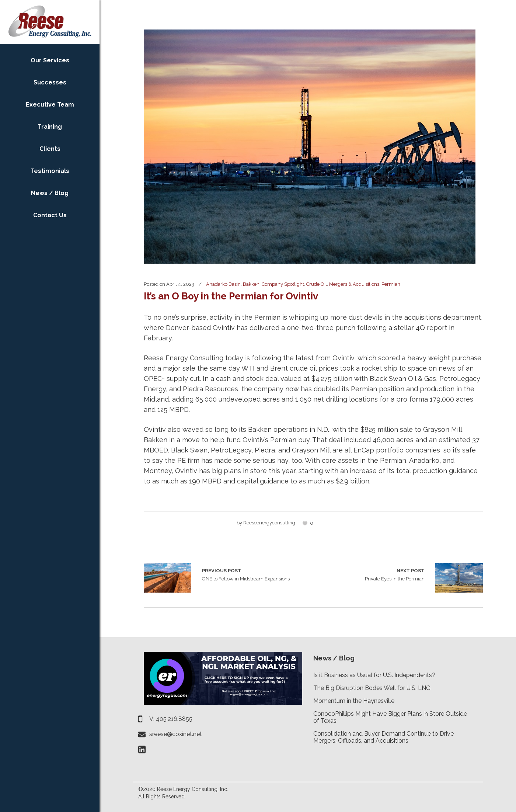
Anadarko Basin (223, 284)
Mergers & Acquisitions (354, 284)
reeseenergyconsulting (269, 523)
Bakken (251, 284)
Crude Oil (317, 284)
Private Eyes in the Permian (395, 574)
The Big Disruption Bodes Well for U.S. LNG (372, 688)
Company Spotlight (283, 284)
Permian (391, 284)
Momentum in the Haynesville (354, 701)
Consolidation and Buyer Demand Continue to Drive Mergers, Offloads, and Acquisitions (383, 737)
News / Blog (334, 658)
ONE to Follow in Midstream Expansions (168, 578)
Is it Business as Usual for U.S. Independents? (374, 675)
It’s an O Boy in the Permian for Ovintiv (231, 296)
